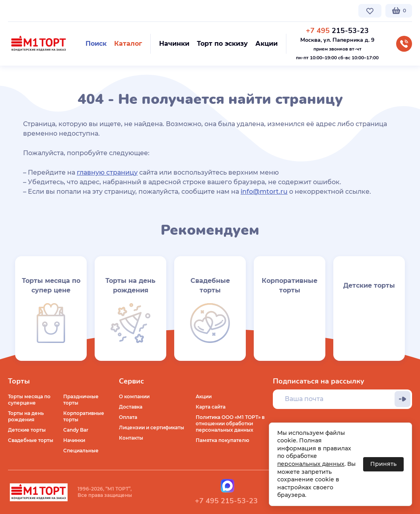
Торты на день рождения (26, 416)
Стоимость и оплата (150, 11)
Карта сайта (211, 407)
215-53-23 (337, 31)
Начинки (74, 440)
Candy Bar (76, 430)
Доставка (131, 407)
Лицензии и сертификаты (152, 427)
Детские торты (27, 430)
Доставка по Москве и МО (82, 11)
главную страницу (107, 172)
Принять (383, 464)
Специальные (81, 451)
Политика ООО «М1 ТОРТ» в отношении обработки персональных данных (230, 423)
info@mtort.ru (264, 192)
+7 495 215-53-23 (226, 501)
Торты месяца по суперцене (29, 400)
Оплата (128, 417)
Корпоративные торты (84, 416)
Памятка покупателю (223, 440)
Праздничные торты (81, 400)
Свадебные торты (31, 440)
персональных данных (311, 464)
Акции (204, 396)
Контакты (197, 11)
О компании (23, 11)
